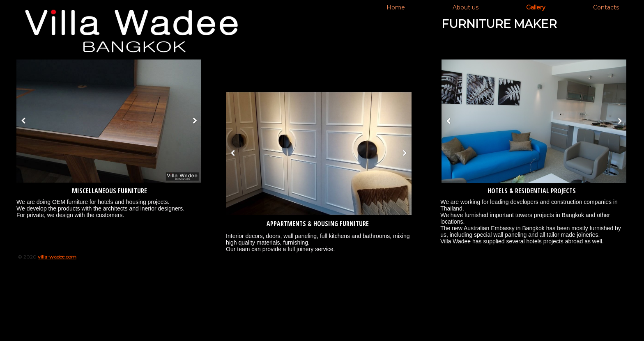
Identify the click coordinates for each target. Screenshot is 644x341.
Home (396, 7)
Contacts (606, 7)
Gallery (536, 7)
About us (466, 7)
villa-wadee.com (57, 257)
